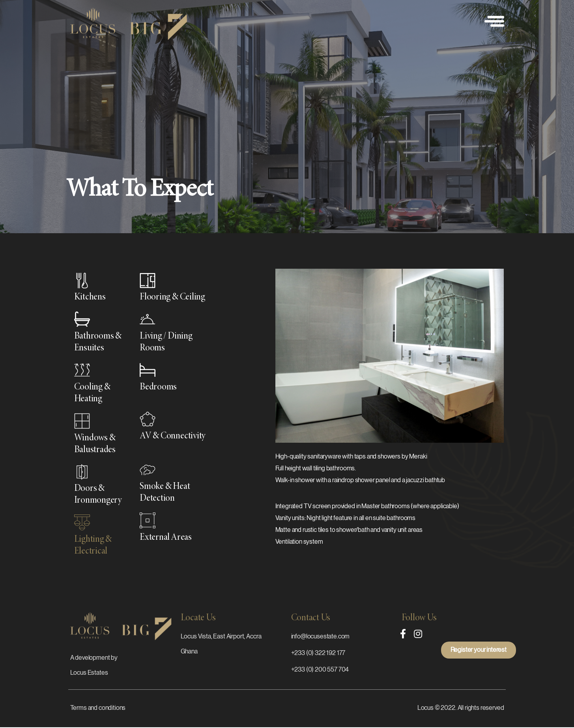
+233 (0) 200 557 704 (320, 670)
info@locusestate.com (321, 636)
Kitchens (90, 298)
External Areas (166, 538)
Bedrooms (158, 387)
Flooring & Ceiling (172, 298)
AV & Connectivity (173, 436)
